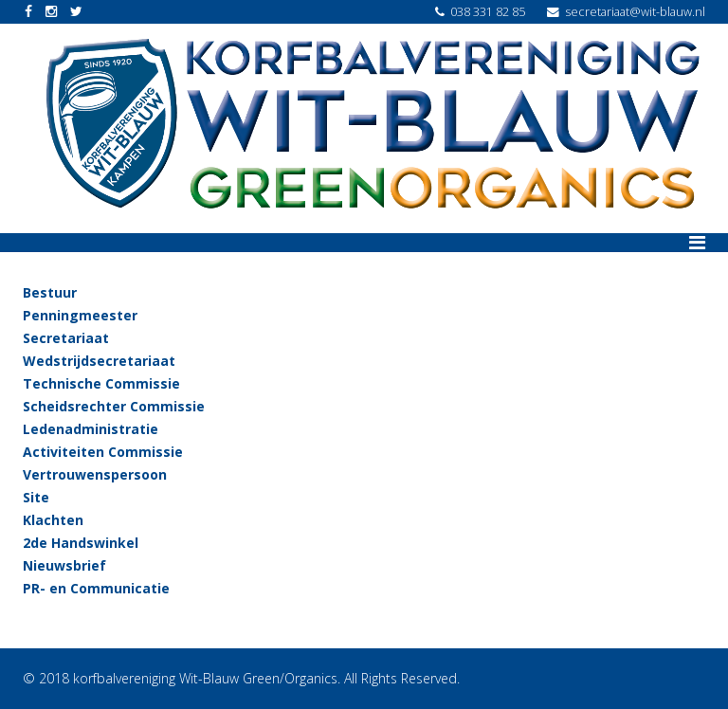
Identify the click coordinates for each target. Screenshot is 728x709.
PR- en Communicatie (96, 588)
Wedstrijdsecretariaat (99, 361)
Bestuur (50, 292)
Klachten (53, 520)
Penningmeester (80, 315)
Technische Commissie (101, 383)
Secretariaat (66, 338)
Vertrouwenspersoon (95, 474)
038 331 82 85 (488, 12)
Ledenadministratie (91, 429)
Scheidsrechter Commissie (114, 406)
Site (36, 497)
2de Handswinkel (81, 543)
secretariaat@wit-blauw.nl (635, 12)
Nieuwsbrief (64, 565)
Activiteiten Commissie (103, 452)
